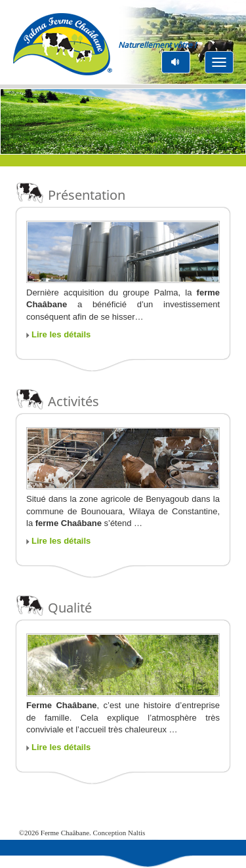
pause (176, 62)
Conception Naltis (119, 833)
